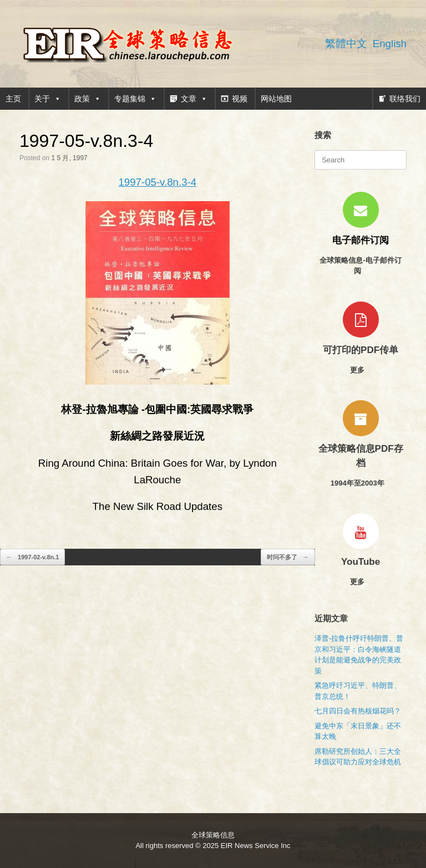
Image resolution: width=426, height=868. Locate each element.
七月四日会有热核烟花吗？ (358, 711)
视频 (240, 99)
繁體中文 (346, 44)
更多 (361, 370)
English (390, 44)
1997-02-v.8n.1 (32, 557)
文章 (194, 99)
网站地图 (276, 99)
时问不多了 (288, 557)
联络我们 (405, 99)
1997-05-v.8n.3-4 (157, 182)
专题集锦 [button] (135, 99)
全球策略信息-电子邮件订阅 (360, 266)
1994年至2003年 (361, 483)
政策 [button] (88, 99)
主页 (13, 99)
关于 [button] (48, 99)
